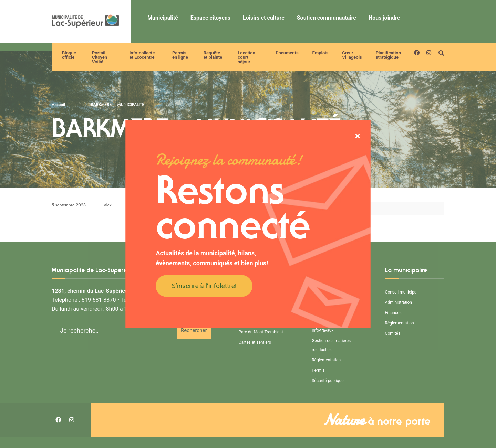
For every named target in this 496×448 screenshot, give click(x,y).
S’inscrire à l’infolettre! (204, 285)
